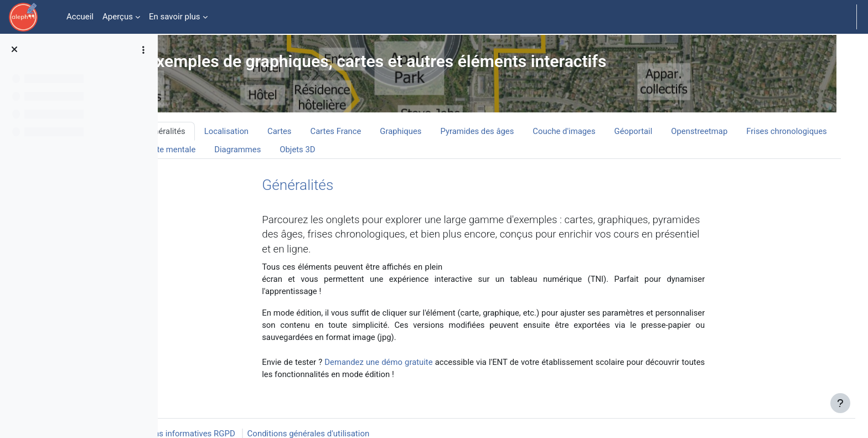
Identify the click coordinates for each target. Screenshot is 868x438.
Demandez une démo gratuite (407, 363)
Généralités (319, 185)
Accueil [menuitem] (80, 17)
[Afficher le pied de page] (840, 410)
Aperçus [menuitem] (118, 17)
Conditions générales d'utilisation (309, 422)
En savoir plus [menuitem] (175, 17)
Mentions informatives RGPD (182, 422)
